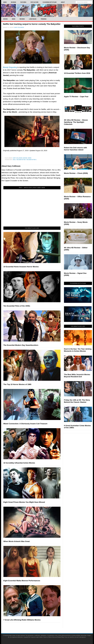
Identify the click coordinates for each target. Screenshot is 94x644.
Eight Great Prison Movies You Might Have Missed (24, 502)
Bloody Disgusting (10, 67)
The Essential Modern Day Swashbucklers (21, 345)
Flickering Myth (47, 10)
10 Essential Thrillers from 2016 (77, 73)
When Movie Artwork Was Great (17, 541)
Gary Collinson (18, 158)
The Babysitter (21, 160)
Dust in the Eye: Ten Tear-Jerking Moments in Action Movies (78, 350)
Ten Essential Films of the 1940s (17, 306)
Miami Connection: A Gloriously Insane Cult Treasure (25, 424)
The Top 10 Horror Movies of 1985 (17, 384)
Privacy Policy (61, 637)
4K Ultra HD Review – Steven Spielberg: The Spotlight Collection (76, 122)
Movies (25, 158)
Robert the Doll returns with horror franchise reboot (75, 149)
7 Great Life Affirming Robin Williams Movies (22, 620)
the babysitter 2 (31, 160)
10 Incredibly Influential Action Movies (19, 463)
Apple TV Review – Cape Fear (76, 97)
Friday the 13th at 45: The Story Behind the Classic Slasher (77, 401)
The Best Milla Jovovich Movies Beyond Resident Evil (77, 376)
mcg (14, 160)
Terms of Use (51, 637)
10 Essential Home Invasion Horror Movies (21, 267)
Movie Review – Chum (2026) (76, 173)
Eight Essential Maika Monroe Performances (22, 581)
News (30, 158)
